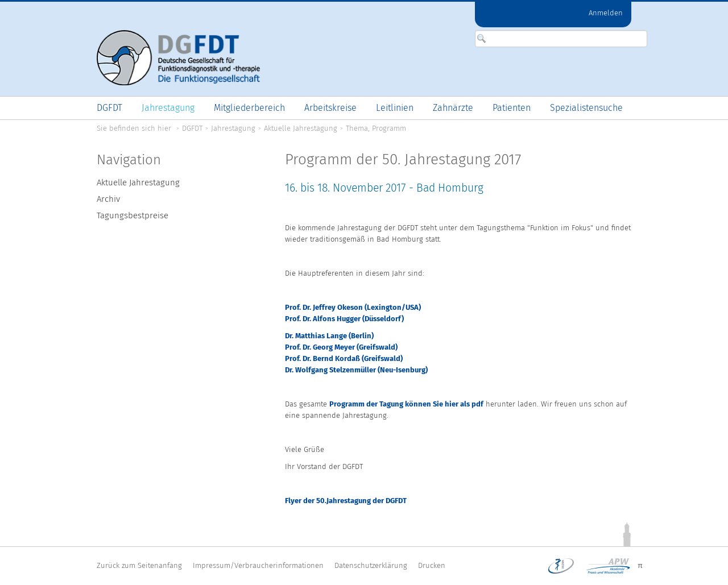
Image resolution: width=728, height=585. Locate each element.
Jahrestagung (233, 128)
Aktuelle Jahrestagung (301, 128)
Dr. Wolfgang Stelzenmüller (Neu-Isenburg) (356, 370)
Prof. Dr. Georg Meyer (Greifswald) (341, 347)
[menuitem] (109, 108)
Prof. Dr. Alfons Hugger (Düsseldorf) (344, 319)
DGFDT (192, 128)
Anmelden (606, 13)
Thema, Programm (376, 128)
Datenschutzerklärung (371, 565)
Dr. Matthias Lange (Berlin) (329, 336)
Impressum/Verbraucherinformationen (258, 565)
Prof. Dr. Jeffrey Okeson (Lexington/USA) (353, 307)
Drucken (432, 565)
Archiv (108, 199)
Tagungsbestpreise (133, 215)
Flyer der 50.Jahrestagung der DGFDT (346, 501)
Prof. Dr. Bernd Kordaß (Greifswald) (344, 358)
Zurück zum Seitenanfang (139, 565)
